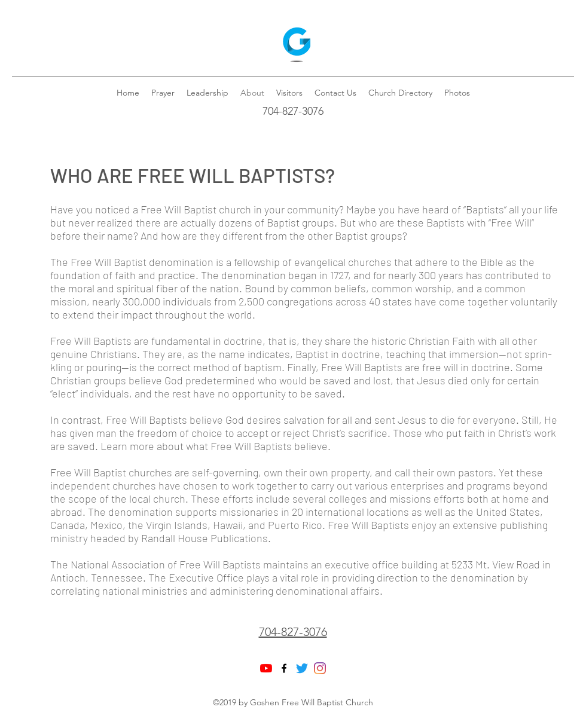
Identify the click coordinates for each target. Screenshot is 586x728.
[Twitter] (302, 668)
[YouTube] (266, 668)
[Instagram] (320, 668)
